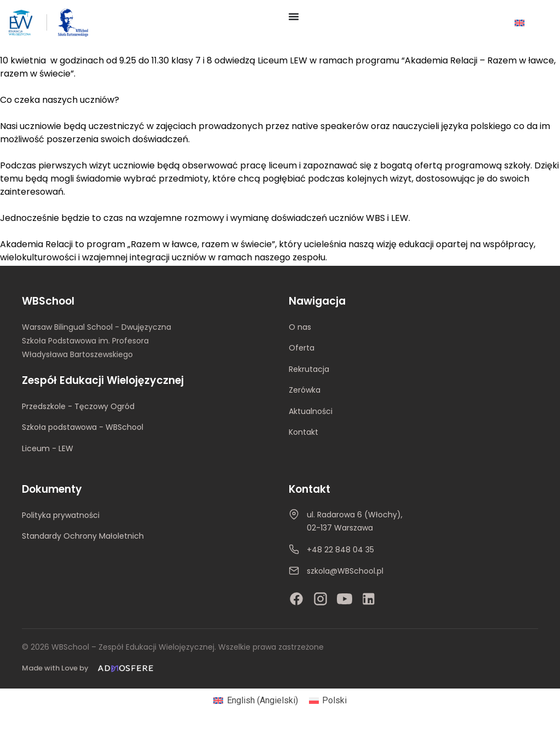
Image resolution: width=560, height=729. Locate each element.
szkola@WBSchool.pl (345, 571)
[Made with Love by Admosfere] (90, 669)
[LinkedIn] (369, 599)
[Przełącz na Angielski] (520, 23)
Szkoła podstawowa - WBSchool (83, 427)
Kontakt (304, 432)
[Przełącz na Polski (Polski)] (328, 701)
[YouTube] (345, 599)
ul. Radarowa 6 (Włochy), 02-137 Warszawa (355, 521)
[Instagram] (320, 599)
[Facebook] (296, 599)
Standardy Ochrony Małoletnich (83, 536)
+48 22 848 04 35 (340, 550)
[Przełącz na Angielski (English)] (255, 701)
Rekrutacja (309, 369)
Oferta (302, 348)
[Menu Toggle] (294, 16)
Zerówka (305, 390)
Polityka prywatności (61, 515)
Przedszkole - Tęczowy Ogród (78, 406)
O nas (300, 327)
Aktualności (311, 411)
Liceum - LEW (48, 448)
